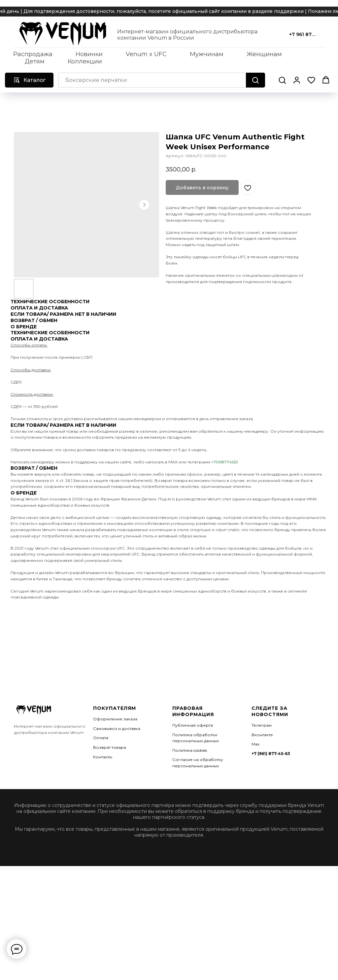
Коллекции (85, 61)
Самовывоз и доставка (117, 728)
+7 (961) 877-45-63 (271, 754)
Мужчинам (207, 54)
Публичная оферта (193, 725)
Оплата (101, 738)
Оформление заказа (115, 719)
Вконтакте (262, 735)
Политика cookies (190, 750)
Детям (35, 61)
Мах (255, 744)
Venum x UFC (146, 54)
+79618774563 (225, 462)
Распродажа (33, 54)
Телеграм (262, 725)
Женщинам (264, 54)
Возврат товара (110, 747)
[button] (282, 80)
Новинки (89, 54)
